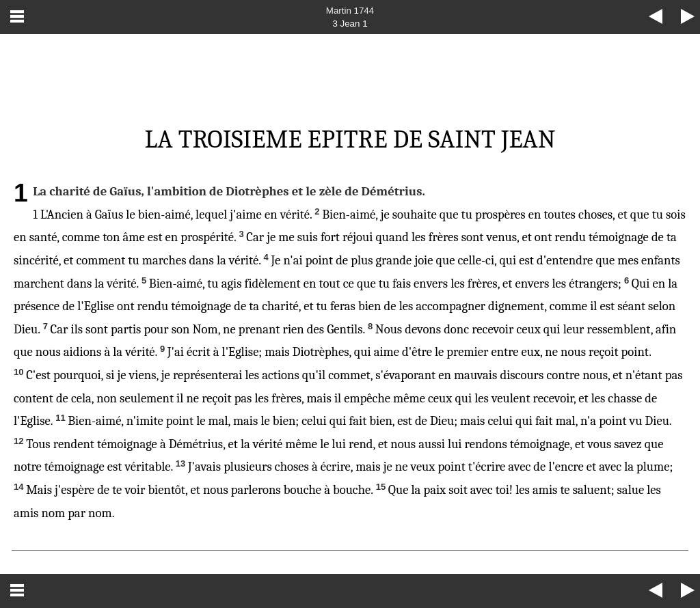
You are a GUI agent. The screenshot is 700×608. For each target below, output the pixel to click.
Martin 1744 (350, 11)
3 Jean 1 (350, 24)
